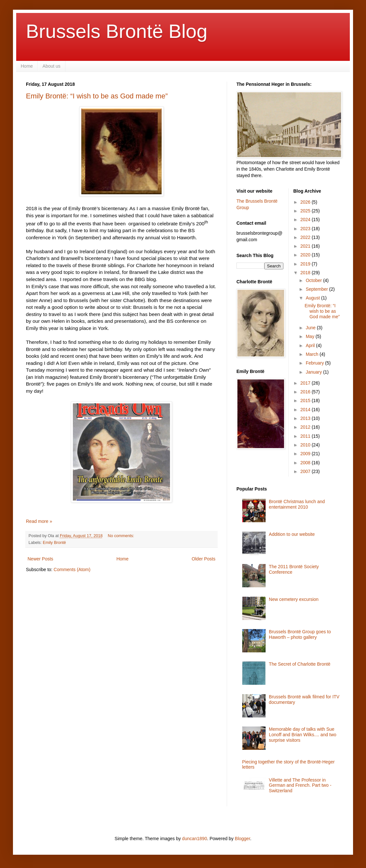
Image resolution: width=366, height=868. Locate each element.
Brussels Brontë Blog (117, 31)
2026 (306, 202)
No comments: (122, 536)
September (317, 289)
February (315, 363)
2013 (306, 418)
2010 (306, 445)
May (311, 336)
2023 (306, 229)
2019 (306, 264)
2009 (306, 454)
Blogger (242, 839)
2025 (306, 211)
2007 (306, 471)
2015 (306, 400)
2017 (306, 383)
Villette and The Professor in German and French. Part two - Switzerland (300, 785)
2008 (306, 463)
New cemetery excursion (294, 599)
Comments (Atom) (72, 569)
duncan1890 (194, 839)
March (313, 354)
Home (27, 66)
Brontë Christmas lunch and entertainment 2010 (297, 504)
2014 (306, 410)
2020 (306, 255)
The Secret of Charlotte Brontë (300, 664)
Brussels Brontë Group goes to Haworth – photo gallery (300, 634)
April (311, 345)
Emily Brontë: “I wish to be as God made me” (97, 96)
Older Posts (204, 559)
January (315, 372)
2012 (306, 427)
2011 (306, 436)
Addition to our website (292, 534)
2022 (306, 237)
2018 (306, 273)
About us (51, 66)
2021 (306, 246)
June (311, 328)
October (315, 280)
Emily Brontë (54, 543)
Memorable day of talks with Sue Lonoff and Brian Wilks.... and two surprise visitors (303, 735)
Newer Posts (40, 559)
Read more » (39, 521)
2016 (306, 392)
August (313, 298)
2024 (306, 220)
